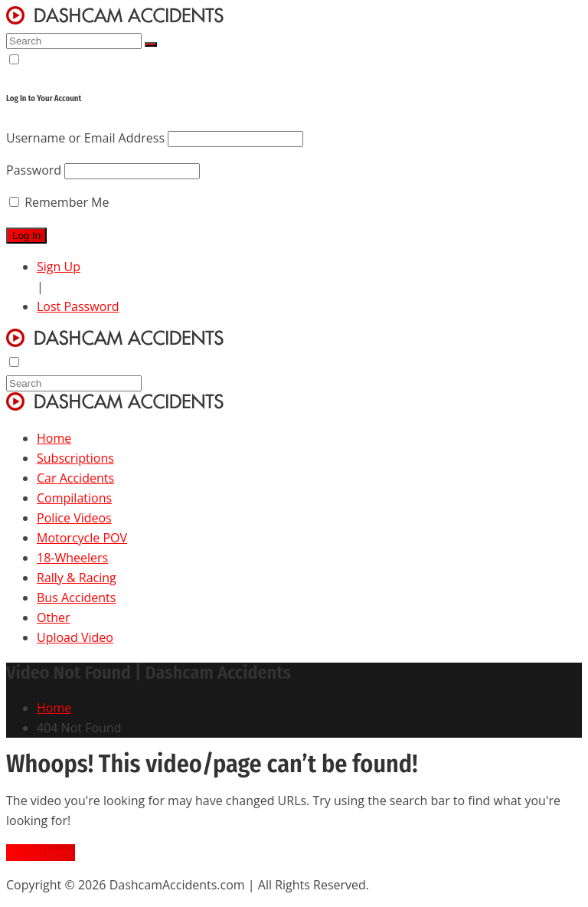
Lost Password (78, 306)
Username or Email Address (85, 138)
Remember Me (59, 202)
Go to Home (41, 853)
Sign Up (59, 267)
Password (34, 170)
